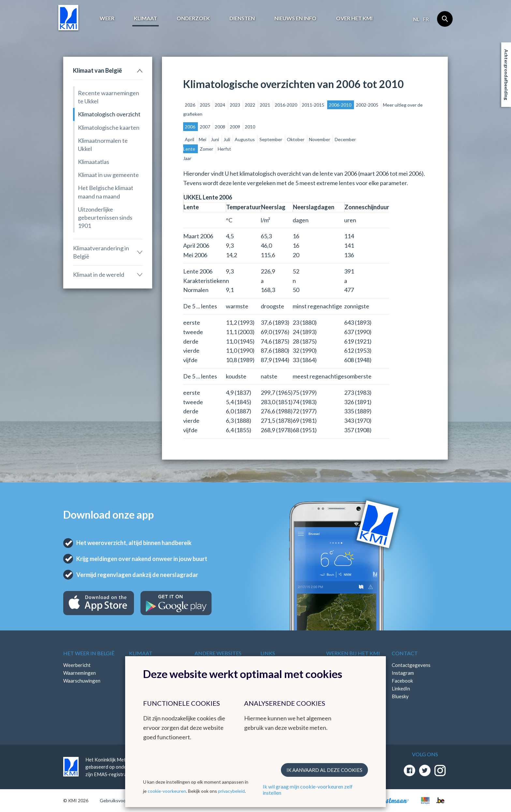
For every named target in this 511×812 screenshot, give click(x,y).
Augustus (245, 139)
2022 (250, 105)
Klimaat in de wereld (99, 274)
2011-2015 (314, 105)
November (320, 139)
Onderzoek (193, 18)
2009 (235, 127)
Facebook (402, 681)
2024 (220, 105)
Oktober (296, 139)
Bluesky (400, 696)
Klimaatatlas (94, 162)
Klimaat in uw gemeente (108, 175)
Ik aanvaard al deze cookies (324, 770)
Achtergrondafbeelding (506, 75)
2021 (265, 105)
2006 (190, 127)
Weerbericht (77, 665)
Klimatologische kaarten (109, 127)
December (345, 139)
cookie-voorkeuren (167, 791)
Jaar (187, 158)
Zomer (207, 149)
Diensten (242, 18)
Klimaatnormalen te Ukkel (103, 145)
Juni (215, 139)
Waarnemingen (80, 673)
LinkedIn (401, 688)
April (190, 139)
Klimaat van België (97, 70)
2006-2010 (341, 105)
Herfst (224, 149)
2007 (205, 127)
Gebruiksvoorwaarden (122, 800)
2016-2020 (286, 105)
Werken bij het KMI (353, 653)
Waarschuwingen (82, 681)
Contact (405, 653)
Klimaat (146, 18)
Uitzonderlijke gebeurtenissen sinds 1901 (105, 217)
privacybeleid (231, 791)
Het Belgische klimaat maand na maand (106, 192)
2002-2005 (368, 105)
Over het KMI (354, 18)
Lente (190, 149)
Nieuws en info (295, 18)
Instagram (403, 673)
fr (426, 19)
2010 (250, 127)
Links (268, 653)
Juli (227, 139)
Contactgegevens (411, 665)
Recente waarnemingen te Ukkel (109, 97)
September (271, 139)
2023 (235, 105)
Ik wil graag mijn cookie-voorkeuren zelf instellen (308, 790)
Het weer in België (89, 653)
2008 (220, 127)
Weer (107, 18)
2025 (205, 105)
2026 (190, 105)
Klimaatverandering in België (101, 252)
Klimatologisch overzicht (109, 114)
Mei (203, 139)
